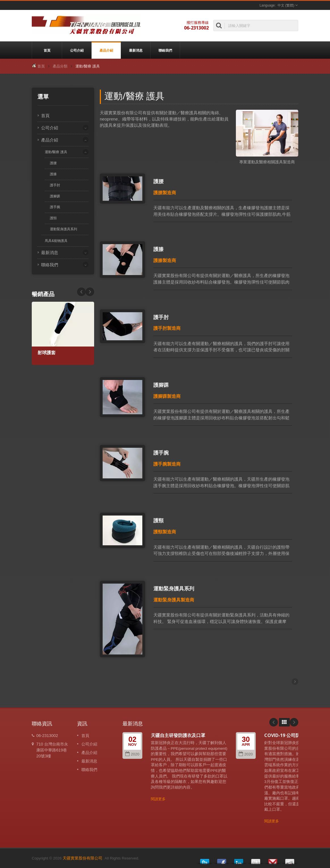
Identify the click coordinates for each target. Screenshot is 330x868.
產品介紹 (106, 50)
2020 (132, 754)
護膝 (53, 174)
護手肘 (55, 185)
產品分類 (60, 66)
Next (81, 292)
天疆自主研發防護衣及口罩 (178, 735)
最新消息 (136, 50)
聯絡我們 (165, 50)
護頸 (53, 218)
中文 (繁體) (286, 5)
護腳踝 (55, 196)
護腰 (53, 163)
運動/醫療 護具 (56, 152)
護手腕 (55, 207)
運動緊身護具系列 (64, 229)
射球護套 (46, 353)
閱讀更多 (158, 799)
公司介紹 (77, 50)
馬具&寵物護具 (56, 241)
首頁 (47, 50)
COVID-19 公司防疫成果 (289, 735)
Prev (90, 292)
